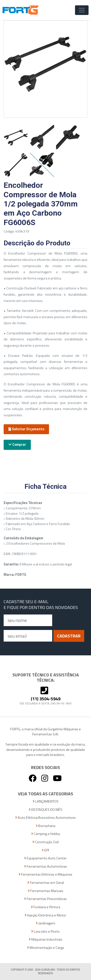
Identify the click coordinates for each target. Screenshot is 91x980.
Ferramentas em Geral (46, 883)
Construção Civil (46, 842)
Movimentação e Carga (45, 948)
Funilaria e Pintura (46, 907)
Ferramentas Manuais (46, 891)
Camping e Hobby (46, 834)
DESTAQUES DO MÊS (46, 810)
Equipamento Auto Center (45, 858)
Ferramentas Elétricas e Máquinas (45, 874)
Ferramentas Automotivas (46, 867)
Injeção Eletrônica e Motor (45, 915)
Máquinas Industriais (46, 940)
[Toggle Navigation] (82, 10)
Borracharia (46, 826)
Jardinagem (46, 923)
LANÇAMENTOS (46, 801)
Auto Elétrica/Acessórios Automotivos (45, 818)
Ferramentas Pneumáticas (45, 899)
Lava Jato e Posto (45, 932)
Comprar (17, 445)
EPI (45, 850)
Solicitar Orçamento (26, 429)
